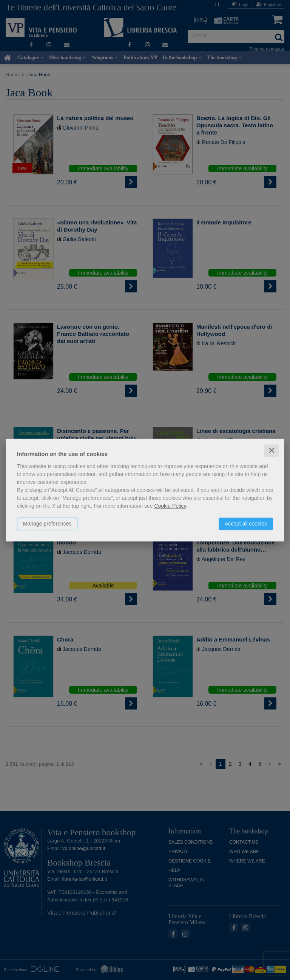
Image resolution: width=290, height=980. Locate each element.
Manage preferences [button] (47, 524)
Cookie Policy (170, 506)
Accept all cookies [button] (246, 524)
